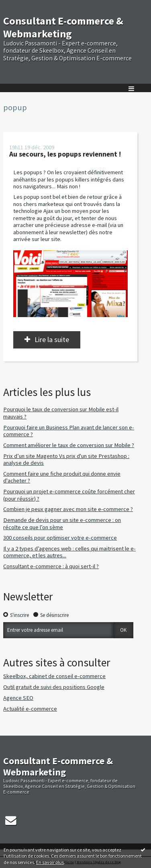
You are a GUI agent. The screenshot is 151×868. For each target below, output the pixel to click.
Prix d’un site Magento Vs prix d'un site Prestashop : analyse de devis (66, 460)
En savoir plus (50, 862)
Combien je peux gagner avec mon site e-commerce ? (68, 509)
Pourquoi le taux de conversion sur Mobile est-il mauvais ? (61, 413)
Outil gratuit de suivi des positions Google (54, 687)
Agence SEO (18, 698)
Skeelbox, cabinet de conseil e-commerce (54, 676)
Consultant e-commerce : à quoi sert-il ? (51, 566)
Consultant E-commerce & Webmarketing (63, 27)
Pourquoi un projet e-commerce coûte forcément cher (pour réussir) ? (69, 495)
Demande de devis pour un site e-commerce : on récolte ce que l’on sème (62, 524)
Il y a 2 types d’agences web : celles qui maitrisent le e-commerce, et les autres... (69, 552)
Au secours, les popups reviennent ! (65, 154)
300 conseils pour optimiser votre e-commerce (60, 538)
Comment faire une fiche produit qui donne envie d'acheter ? (62, 477)
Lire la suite (52, 339)
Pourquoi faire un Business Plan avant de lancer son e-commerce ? (69, 431)
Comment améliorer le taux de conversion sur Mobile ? (69, 445)
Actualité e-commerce (30, 709)
